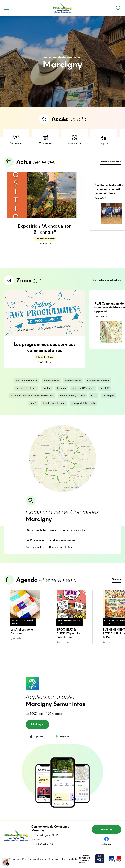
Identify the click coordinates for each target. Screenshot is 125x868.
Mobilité (105, 388)
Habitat (47, 388)
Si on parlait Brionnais (83, 403)
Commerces (45, 140)
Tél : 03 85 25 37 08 (42, 844)
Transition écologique (54, 403)
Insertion (61, 388)
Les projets (108, 396)
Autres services (51, 381)
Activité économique (26, 381)
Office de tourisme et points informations (32, 396)
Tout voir (117, 579)
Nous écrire (106, 829)
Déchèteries (16, 140)
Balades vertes (73, 381)
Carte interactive (35, 547)
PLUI (94, 396)
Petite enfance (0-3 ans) (72, 396)
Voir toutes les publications (107, 280)
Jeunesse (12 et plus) (83, 388)
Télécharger (37, 724)
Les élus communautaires (62, 540)
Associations (75, 140)
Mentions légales (57, 859)
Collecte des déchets (98, 381)
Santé (33, 403)
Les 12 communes (35, 540)
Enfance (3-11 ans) (26, 388)
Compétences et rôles (60, 547)
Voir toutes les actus (111, 162)
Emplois (104, 140)
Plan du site (72, 859)
